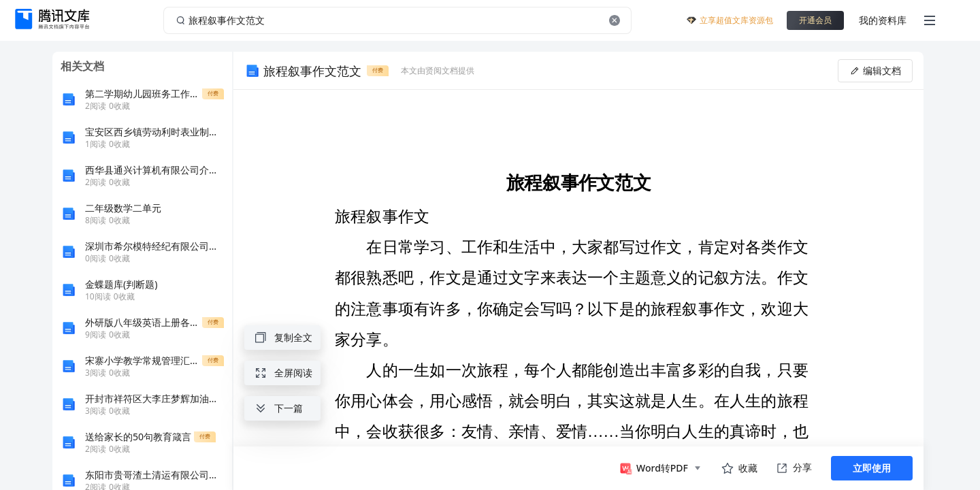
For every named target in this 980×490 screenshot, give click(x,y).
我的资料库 (883, 20)
